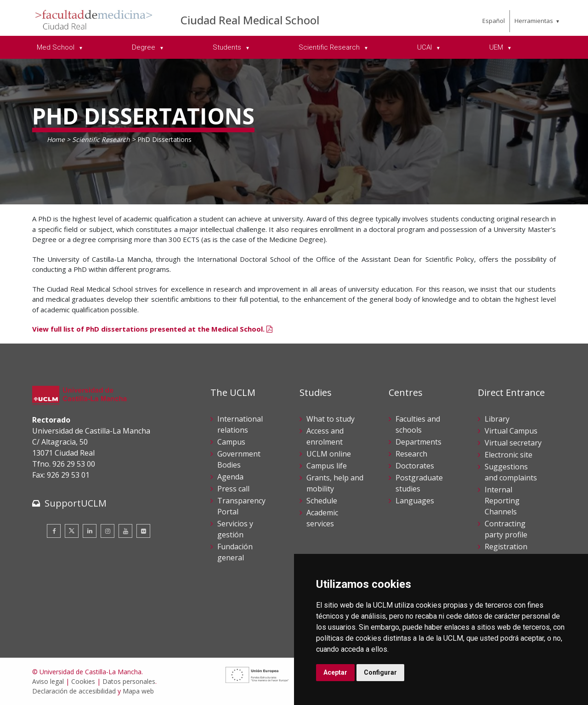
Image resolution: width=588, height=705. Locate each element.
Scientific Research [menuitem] (330, 47)
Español (494, 21)
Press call (233, 489)
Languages (415, 501)
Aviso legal (48, 681)
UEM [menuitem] (497, 47)
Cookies (83, 681)
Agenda (230, 477)
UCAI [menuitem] (425, 47)
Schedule (322, 501)
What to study (331, 419)
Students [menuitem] (228, 47)
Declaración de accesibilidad (74, 691)
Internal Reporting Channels (502, 501)
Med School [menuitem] (57, 47)
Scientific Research (101, 139)
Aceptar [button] (335, 672)
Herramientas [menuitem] (534, 21)
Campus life (327, 466)
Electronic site (509, 455)
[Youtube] (125, 531)
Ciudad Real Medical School (250, 20)
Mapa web (138, 691)
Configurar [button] (380, 672)
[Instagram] (107, 531)
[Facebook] (54, 531)
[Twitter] (72, 531)
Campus (231, 442)
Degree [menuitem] (144, 47)
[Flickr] (143, 531)
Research (411, 454)
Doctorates (415, 466)
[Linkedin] (90, 531)
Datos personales (129, 681)
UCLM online (329, 454)
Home (56, 139)
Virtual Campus (511, 431)
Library (497, 419)
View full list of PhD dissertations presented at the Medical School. (152, 329)
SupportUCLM (76, 503)
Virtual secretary (513, 443)
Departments (418, 442)
